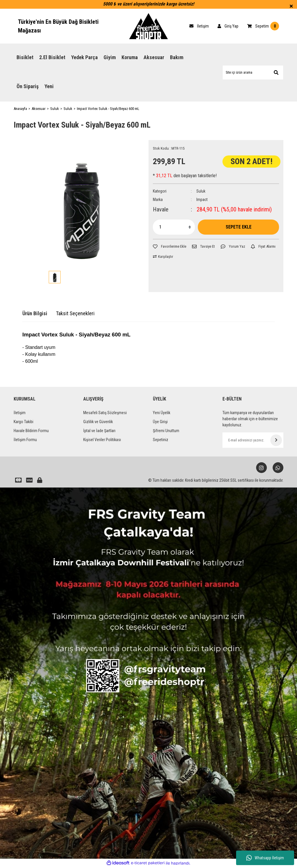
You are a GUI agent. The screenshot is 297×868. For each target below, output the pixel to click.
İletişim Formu (25, 440)
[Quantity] (174, 227)
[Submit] (276, 440)
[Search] (253, 73)
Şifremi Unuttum (166, 431)
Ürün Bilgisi (35, 313)
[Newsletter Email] (253, 440)
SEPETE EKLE (239, 227)
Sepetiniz (161, 440)
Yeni (49, 86)
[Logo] (148, 26)
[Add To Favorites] (170, 247)
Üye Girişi (160, 422)
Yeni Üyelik (162, 413)
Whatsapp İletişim (265, 858)
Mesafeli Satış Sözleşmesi (105, 413)
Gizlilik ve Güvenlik (98, 422)
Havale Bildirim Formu (31, 431)
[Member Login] (228, 26)
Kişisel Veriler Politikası (102, 440)
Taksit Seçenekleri (75, 313)
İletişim (20, 413)
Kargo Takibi (23, 422)
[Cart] (199, 26)
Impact (202, 200)
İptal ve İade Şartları (99, 431)
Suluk (201, 191)
